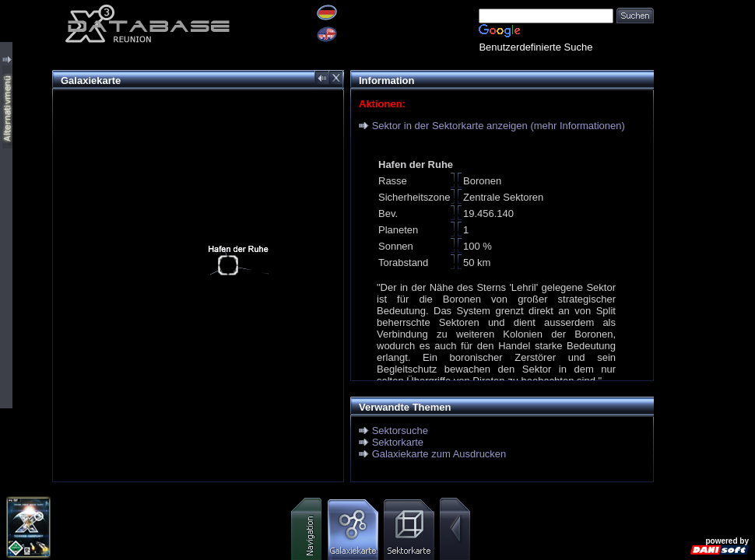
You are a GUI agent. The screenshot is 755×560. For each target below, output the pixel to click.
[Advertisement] (704, 233)
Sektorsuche (400, 430)
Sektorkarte (398, 442)
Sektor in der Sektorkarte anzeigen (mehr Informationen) (499, 126)
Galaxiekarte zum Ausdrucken (439, 454)
